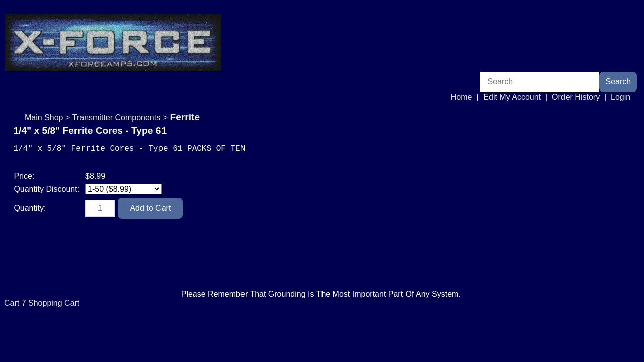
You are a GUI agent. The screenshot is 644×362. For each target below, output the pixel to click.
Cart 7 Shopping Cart (42, 319)
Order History (576, 97)
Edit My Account (512, 97)
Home (462, 97)
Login (621, 97)
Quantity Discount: (48, 195)
